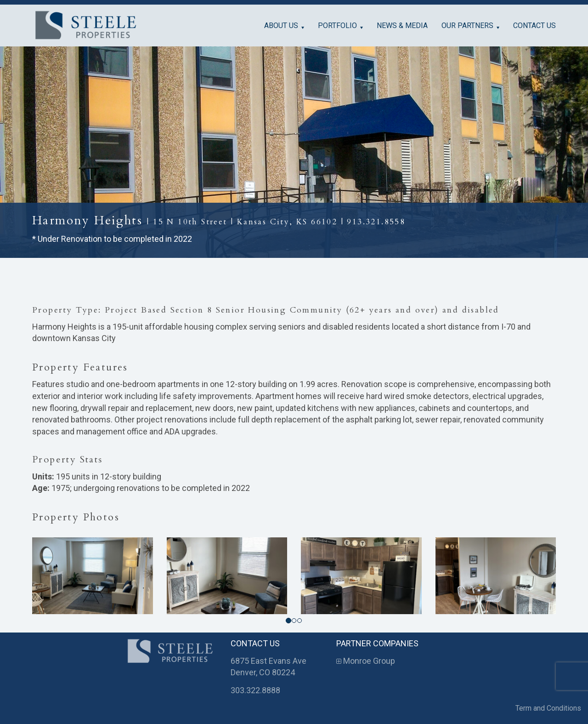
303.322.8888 (255, 690)
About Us (281, 26)
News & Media (402, 26)
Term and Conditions (548, 708)
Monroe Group (366, 661)
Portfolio (337, 26)
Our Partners (467, 26)
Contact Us (534, 26)
